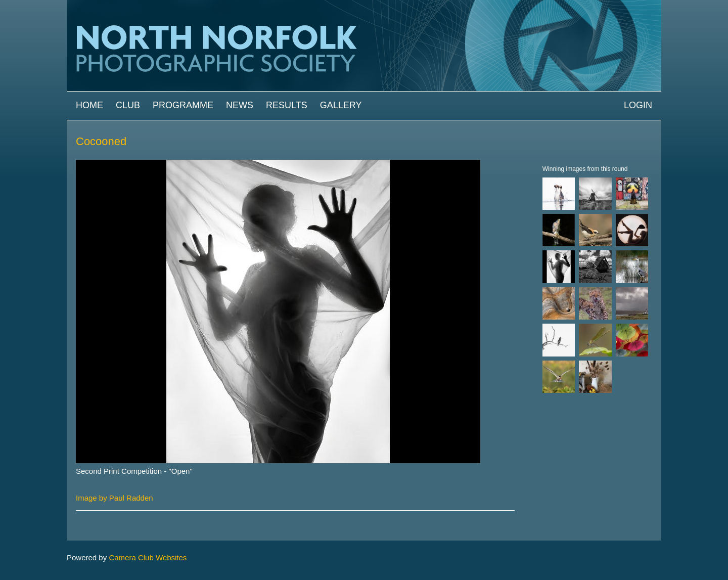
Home (89, 105)
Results (287, 105)
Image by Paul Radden (115, 498)
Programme (183, 105)
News (240, 105)
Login (638, 105)
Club (128, 105)
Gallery (341, 105)
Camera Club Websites (148, 557)
